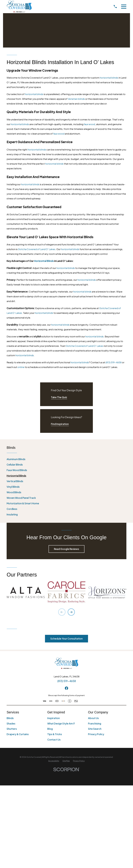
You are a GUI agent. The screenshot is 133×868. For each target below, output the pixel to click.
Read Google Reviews (66, 549)
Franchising (95, 723)
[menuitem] (66, 459)
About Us (93, 718)
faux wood (89, 124)
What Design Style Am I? (61, 723)
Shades (11, 723)
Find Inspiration (60, 424)
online (21, 367)
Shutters (12, 729)
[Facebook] (66, 688)
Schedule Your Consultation (66, 639)
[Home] (19, 7)
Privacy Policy (96, 734)
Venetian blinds (76, 99)
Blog (50, 729)
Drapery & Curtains (18, 734)
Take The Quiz (59, 397)
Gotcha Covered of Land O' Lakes (37, 249)
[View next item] (71, 612)
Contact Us (54, 740)
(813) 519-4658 (114, 362)
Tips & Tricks (55, 734)
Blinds (10, 718)
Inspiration (54, 718)
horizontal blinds (109, 78)
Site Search (95, 729)
